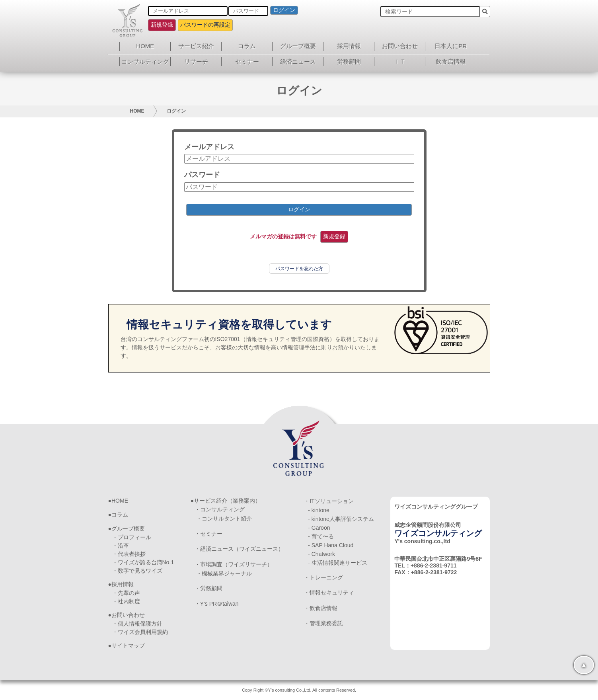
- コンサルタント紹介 (225, 519)
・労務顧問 (208, 588)
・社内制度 (126, 601)
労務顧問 (349, 61)
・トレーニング (323, 577)
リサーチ (196, 61)
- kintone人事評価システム (341, 519)
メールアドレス (209, 147)
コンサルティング (145, 61)
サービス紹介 (196, 46)
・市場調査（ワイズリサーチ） (234, 564)
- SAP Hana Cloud (331, 545)
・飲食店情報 (321, 608)
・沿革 (121, 546)
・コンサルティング (220, 509)
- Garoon (319, 528)
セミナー (247, 61)
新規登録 (162, 25)
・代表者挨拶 (129, 554)
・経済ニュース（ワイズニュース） (239, 549)
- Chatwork (321, 554)
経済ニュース (298, 61)
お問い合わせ (400, 46)
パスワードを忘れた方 (299, 269)
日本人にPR (451, 46)
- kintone (319, 510)
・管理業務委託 (323, 623)
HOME (145, 46)
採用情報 (349, 46)
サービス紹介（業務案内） (227, 501)
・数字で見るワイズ (137, 571)
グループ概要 (298, 46)
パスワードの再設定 (205, 25)
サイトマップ (128, 645)
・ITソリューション (329, 501)
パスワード (202, 175)
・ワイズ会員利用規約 (140, 632)
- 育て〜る (321, 536)
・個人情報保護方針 (137, 624)
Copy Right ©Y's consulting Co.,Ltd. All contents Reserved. (299, 690)
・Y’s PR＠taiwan (217, 604)
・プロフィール (132, 537)
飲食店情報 (451, 61)
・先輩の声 (126, 593)
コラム (247, 46)
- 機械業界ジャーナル (225, 573)
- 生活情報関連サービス (338, 563)
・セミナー (208, 534)
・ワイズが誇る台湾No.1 (143, 562)
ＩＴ (400, 61)
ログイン (284, 10)
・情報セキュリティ (329, 593)
